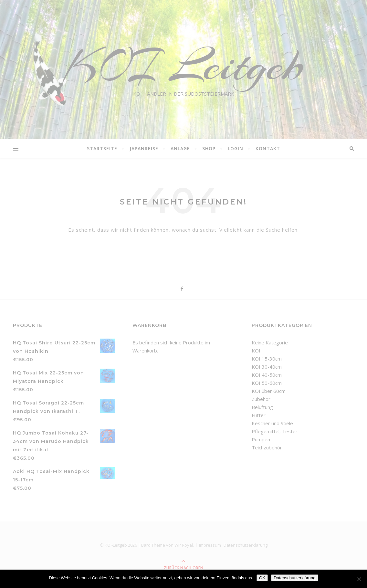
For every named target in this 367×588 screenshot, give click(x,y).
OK (262, 578)
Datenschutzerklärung (295, 578)
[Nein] (359, 579)
